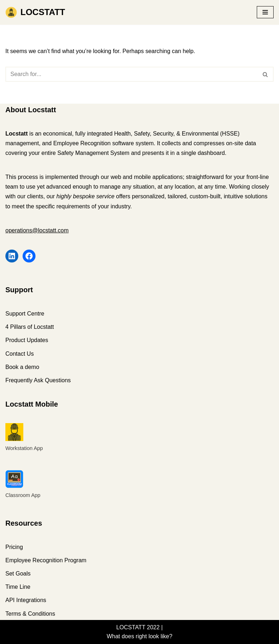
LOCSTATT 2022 (138, 627)
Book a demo (22, 367)
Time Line (18, 587)
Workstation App (24, 448)
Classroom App (23, 495)
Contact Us (20, 354)
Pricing (14, 547)
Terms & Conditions (30, 614)
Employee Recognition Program (46, 560)
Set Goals (18, 574)
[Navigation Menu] (265, 12)
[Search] (131, 74)
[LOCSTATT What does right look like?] (35, 12)
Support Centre (25, 314)
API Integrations (26, 600)
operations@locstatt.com (37, 230)
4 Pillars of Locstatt (30, 327)
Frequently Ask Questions (38, 380)
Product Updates (27, 340)
